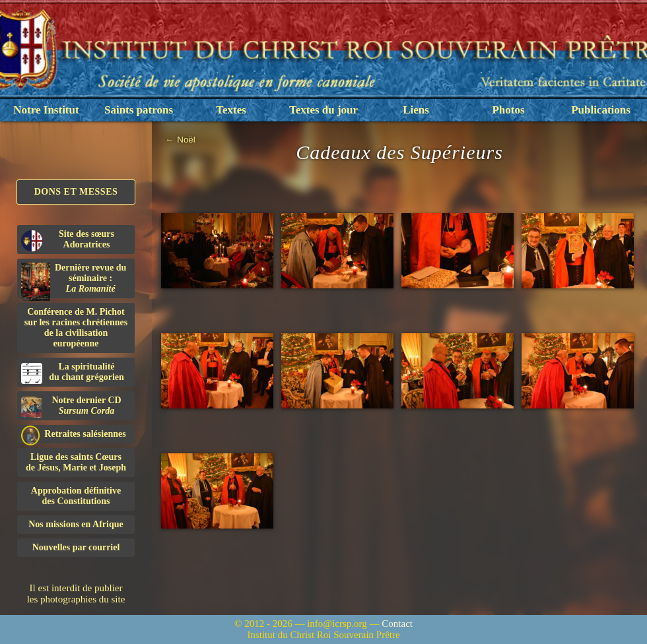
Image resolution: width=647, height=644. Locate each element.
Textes (231, 110)
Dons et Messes (76, 192)
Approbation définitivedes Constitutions (76, 496)
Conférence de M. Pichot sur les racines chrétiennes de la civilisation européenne (76, 328)
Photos (508, 110)
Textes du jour (323, 110)
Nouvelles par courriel (76, 547)
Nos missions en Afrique (76, 524)
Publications (601, 110)
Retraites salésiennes (74, 435)
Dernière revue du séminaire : (74, 280)
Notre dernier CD (71, 406)
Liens (416, 110)
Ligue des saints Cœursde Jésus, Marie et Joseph (76, 462)
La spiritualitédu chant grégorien (73, 373)
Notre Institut (46, 110)
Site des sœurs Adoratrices (68, 240)
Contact (397, 624)
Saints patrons (139, 110)
